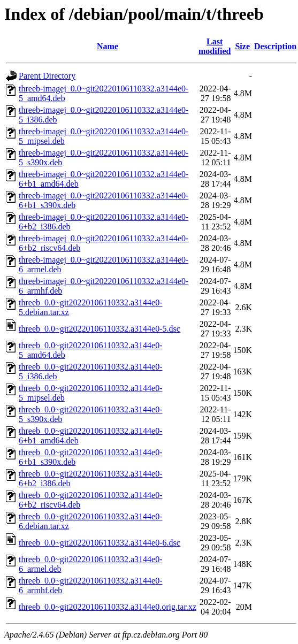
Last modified (215, 46)
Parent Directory (47, 76)
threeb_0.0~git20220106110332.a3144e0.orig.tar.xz (108, 607)
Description (275, 46)
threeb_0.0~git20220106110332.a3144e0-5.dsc (100, 329)
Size (242, 46)
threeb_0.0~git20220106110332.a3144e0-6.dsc (100, 543)
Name (108, 46)
